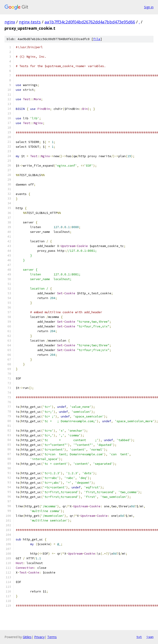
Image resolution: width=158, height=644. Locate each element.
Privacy (39, 637)
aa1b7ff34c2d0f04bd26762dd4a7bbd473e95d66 (90, 22)
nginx (10, 22)
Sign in (149, 7)
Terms (52, 637)
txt (139, 637)
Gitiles (27, 637)
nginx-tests (30, 22)
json (150, 637)
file (97, 39)
